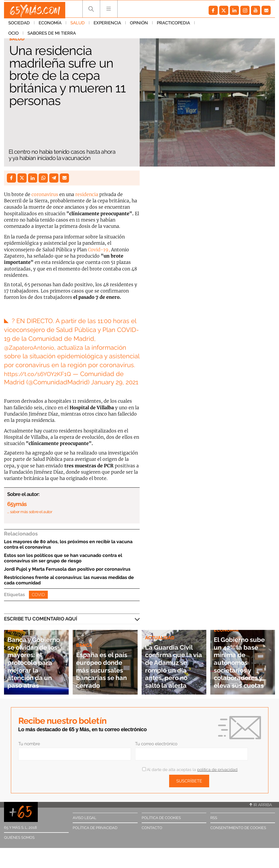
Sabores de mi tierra (242, 25)
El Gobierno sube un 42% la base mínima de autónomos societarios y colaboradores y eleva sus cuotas (241, 658)
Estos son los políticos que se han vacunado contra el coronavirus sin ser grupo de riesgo (63, 558)
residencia (87, 194)
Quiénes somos (19, 838)
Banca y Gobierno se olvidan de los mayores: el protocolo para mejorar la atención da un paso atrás (35, 658)
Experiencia (107, 25)
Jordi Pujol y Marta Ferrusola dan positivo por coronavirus (67, 569)
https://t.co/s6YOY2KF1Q (40, 374)
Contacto (152, 828)
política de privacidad (217, 770)
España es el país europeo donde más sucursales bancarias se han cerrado (100, 666)
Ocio (204, 25)
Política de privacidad (95, 828)
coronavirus (45, 194)
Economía (50, 25)
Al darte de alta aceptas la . (190, 770)
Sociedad (19, 25)
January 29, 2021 (115, 382)
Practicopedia (173, 25)
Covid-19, (99, 250)
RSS (214, 818)
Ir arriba (261, 805)
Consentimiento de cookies (238, 828)
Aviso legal (85, 818)
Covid (38, 595)
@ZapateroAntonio (31, 347)
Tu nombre (29, 744)
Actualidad (161, 630)
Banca (85, 638)
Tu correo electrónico (156, 744)
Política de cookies (161, 818)
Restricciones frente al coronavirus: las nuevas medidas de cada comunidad (69, 580)
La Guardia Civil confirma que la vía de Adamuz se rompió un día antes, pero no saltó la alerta (171, 662)
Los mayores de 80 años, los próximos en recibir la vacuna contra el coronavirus (68, 544)
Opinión (139, 25)
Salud (78, 25)
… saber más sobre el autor (30, 512)
